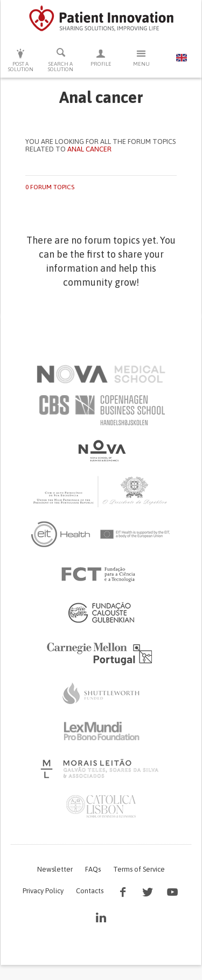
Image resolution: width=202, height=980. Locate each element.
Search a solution (61, 60)
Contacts (90, 891)
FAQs (93, 869)
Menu (141, 57)
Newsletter (55, 869)
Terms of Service (139, 869)
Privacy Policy (43, 891)
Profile (101, 57)
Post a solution (21, 60)
